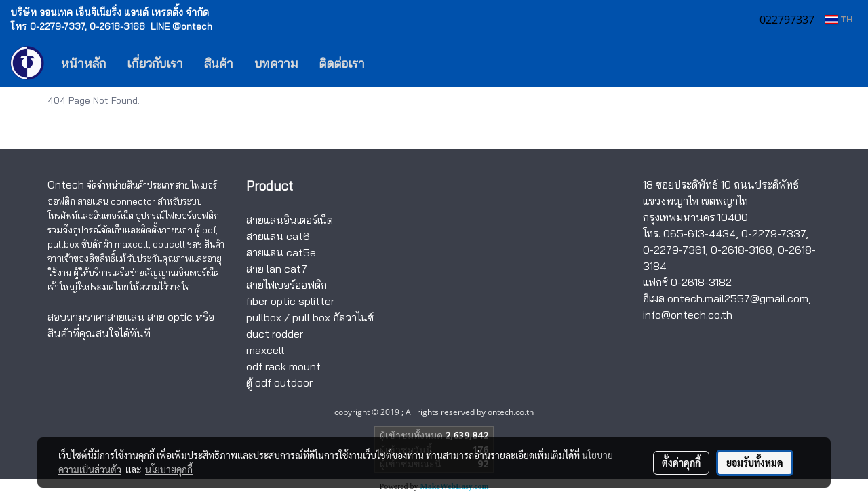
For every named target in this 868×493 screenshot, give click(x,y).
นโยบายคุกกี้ (169, 469)
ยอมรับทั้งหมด (755, 462)
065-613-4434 (699, 233)
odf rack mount (283, 366)
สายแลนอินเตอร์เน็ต (290, 220)
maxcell (265, 350)
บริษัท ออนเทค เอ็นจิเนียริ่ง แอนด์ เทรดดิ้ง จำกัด (110, 12)
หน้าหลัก (83, 63)
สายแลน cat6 (278, 236)
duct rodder (275, 334)
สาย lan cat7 (277, 269)
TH (839, 19)
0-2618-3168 (742, 250)
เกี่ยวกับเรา (155, 63)
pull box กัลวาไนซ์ (333, 317)
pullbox (264, 317)
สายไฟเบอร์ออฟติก (287, 285)
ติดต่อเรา (342, 63)
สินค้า (219, 63)
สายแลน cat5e (281, 252)
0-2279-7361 (674, 250)
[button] (395, 63)
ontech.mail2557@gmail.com (738, 298)
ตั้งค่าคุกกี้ (681, 462)
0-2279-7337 (773, 233)
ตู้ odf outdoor (279, 382)
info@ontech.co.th (688, 315)
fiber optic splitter (290, 301)
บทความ (276, 63)
